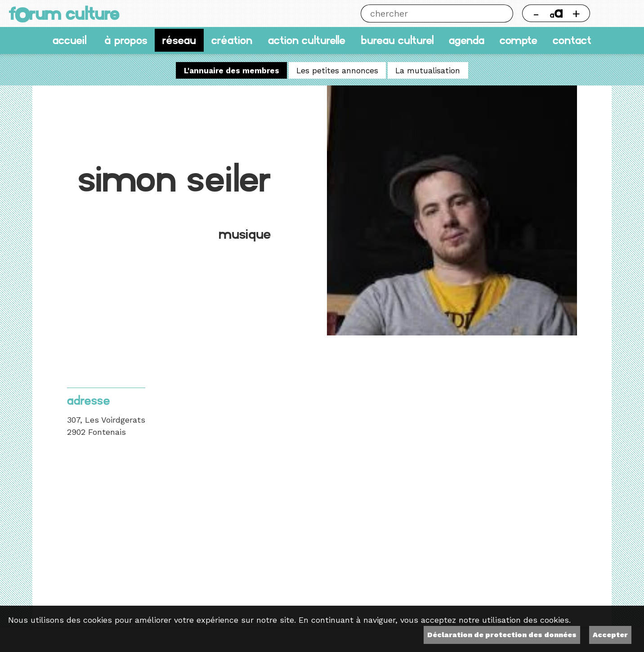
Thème (617, 13)
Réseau (179, 40)
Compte (519, 40)
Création (232, 40)
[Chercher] (428, 13)
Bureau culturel (397, 40)
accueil (69, 40)
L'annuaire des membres (232, 70)
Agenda (467, 40)
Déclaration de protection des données (502, 635)
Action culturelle (307, 40)
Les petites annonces (337, 70)
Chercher (504, 13)
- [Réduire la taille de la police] (536, 13)
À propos (126, 40)
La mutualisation (428, 70)
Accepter (610, 635)
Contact (572, 40)
